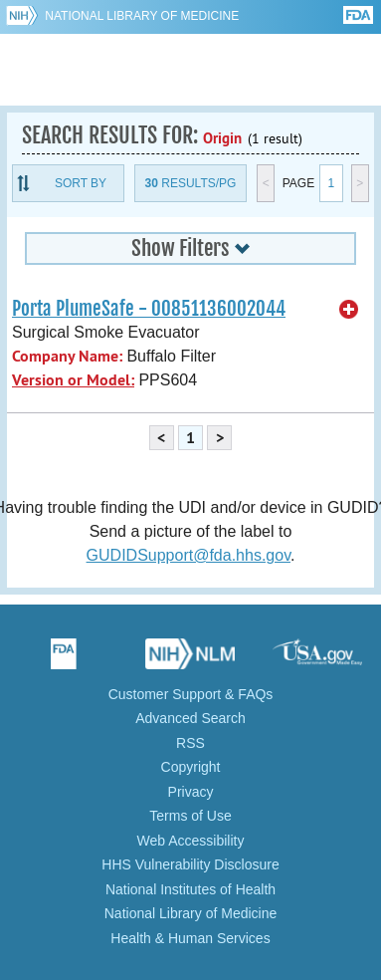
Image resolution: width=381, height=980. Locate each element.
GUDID (190, 70)
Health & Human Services (190, 938)
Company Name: (67, 356)
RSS (190, 743)
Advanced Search (190, 718)
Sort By (81, 183)
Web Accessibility (191, 841)
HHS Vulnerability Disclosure (190, 864)
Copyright (191, 767)
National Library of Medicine (142, 16)
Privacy (191, 792)
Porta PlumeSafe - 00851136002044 (149, 309)
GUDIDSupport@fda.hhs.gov (189, 555)
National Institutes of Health (190, 889)
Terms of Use (190, 816)
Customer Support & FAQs (191, 694)
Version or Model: (73, 380)
